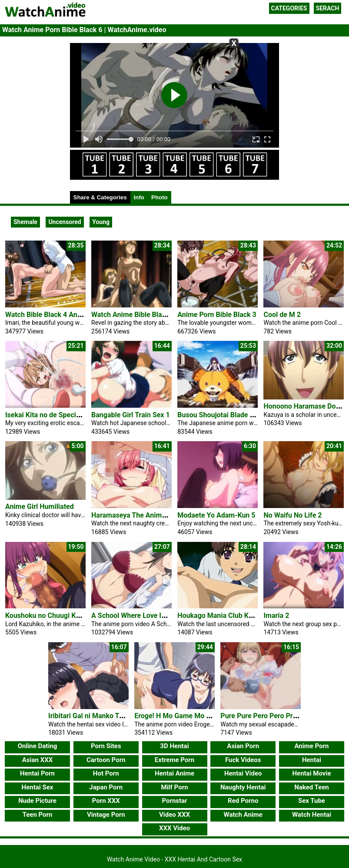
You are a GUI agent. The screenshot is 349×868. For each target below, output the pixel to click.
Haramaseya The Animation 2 (137, 515)
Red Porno (243, 801)
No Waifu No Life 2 (292, 515)
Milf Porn (174, 787)
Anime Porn (311, 746)
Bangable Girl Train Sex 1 (131, 415)
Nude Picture (37, 801)
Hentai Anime (174, 773)
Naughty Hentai (243, 787)
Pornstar (174, 801)
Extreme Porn (174, 760)
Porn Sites (106, 746)
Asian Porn (243, 746)
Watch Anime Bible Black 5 (133, 315)
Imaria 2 (276, 616)
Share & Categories (100, 197)
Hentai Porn (37, 773)
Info (139, 197)
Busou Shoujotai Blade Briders (225, 415)
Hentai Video (243, 773)
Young (101, 222)
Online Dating (38, 746)
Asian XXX (37, 760)
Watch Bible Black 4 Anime (47, 315)
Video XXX (174, 815)
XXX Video (174, 828)
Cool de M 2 (282, 315)
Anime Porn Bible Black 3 (217, 315)
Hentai (312, 760)
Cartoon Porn (106, 760)
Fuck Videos (243, 760)
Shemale (25, 222)
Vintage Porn (106, 815)
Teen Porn (38, 815)
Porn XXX (106, 801)
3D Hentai (174, 746)
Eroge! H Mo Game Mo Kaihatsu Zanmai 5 (199, 716)
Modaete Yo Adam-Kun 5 (216, 515)
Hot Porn (106, 773)
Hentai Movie (311, 773)
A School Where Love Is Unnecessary (149, 616)
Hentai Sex (38, 787)
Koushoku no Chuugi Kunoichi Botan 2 (65, 616)
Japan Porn (106, 787)
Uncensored (65, 222)
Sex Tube (312, 801)
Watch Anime (243, 815)
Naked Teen (312, 787)
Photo (160, 197)
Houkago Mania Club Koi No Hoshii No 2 (240, 616)
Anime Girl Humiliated (40, 507)
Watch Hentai (312, 815)
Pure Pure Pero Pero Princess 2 (269, 716)
